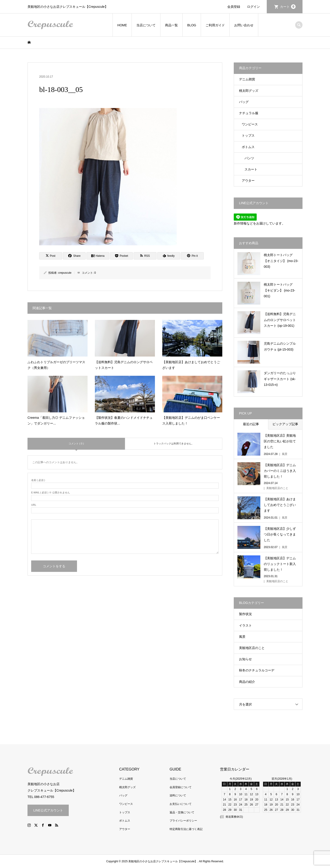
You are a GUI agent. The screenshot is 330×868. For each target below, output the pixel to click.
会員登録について (181, 787)
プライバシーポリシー (183, 821)
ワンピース (250, 124)
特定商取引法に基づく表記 (186, 829)
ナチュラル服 (249, 113)
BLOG (192, 25)
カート (288, 7)
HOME (122, 25)
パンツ (249, 158)
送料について (178, 795)
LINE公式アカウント (48, 810)
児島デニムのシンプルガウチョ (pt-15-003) (280, 346)
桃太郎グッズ (249, 91)
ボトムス (248, 147)
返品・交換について (182, 812)
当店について (146, 25)
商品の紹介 (247, 682)
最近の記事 (251, 424)
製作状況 (245, 614)
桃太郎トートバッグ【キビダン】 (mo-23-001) (279, 290)
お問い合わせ (244, 25)
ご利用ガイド (215, 25)
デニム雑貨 (247, 79)
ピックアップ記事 (285, 424)
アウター (248, 181)
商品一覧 (171, 25)
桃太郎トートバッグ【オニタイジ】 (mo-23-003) (281, 261)
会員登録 (234, 7)
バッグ (244, 102)
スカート (251, 169)
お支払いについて (181, 804)
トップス (248, 135)
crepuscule (65, 273)
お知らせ (245, 659)
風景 (242, 637)
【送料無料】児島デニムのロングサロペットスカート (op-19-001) (280, 320)
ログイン (253, 7)
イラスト (245, 625)
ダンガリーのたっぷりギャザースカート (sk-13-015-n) (280, 379)
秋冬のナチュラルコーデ (257, 670)
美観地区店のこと (252, 648)
